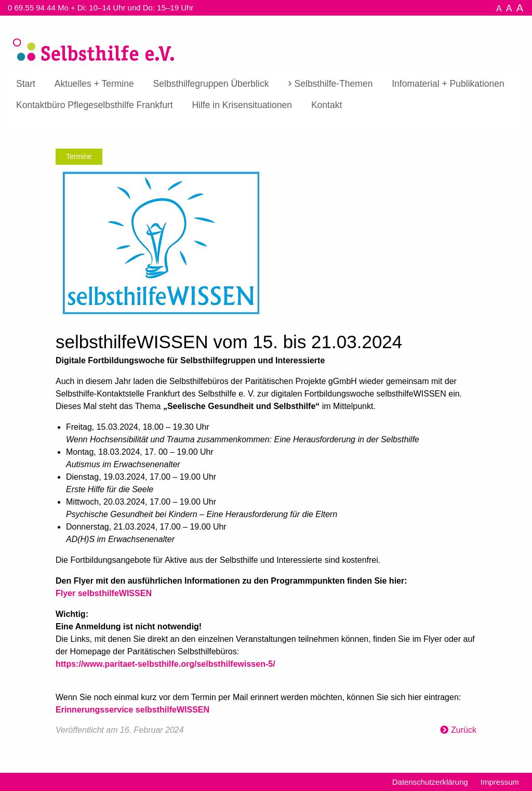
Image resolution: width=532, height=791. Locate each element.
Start (26, 84)
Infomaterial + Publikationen (448, 84)
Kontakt (327, 105)
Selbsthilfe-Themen (334, 84)
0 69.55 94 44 (32, 8)
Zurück (464, 730)
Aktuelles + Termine (94, 84)
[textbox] (266, 535)
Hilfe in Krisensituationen (242, 105)
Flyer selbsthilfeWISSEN (104, 593)
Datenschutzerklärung (430, 782)
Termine (79, 156)
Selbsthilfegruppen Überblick (211, 84)
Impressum (500, 782)
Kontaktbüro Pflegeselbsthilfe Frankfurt (95, 105)
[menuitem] (26, 84)
